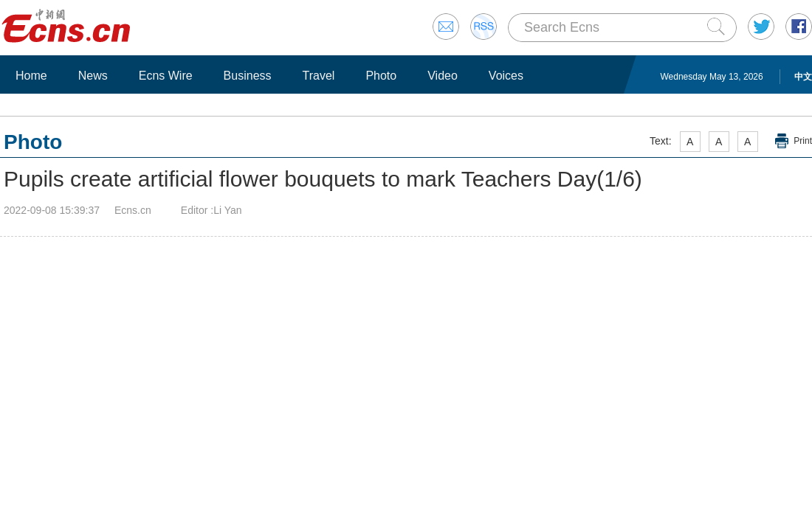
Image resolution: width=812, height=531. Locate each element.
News (93, 76)
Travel (319, 76)
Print (803, 141)
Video (443, 76)
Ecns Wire (166, 76)
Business (248, 76)
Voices (506, 76)
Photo (381, 76)
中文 (803, 77)
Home (31, 76)
